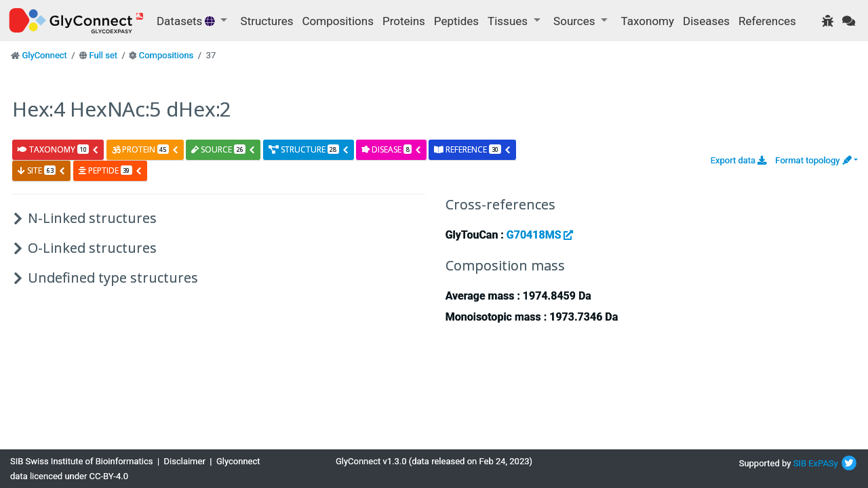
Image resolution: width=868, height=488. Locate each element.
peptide (111, 170)
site (42, 170)
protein (145, 149)
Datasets (187, 21)
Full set (103, 55)
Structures (267, 21)
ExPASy (823, 463)
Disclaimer (185, 461)
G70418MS (540, 235)
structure (309, 149)
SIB (800, 463)
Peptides (456, 21)
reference (472, 149)
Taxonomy (648, 21)
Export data (739, 160)
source (223, 149)
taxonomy (58, 149)
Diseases (706, 21)
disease (392, 149)
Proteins (404, 21)
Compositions (338, 21)
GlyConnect (44, 55)
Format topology (813, 160)
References (767, 21)
